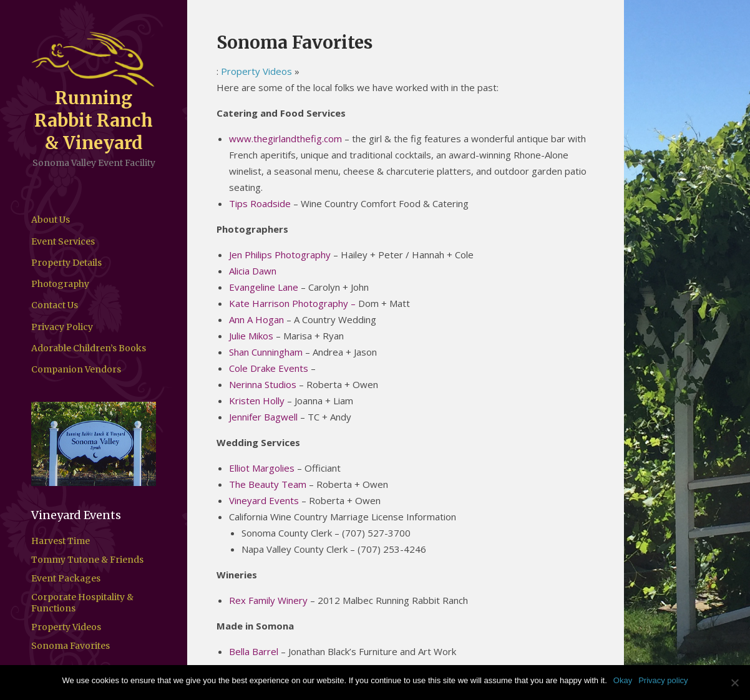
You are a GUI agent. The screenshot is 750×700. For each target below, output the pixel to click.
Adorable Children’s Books (89, 348)
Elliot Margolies (262, 468)
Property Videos (66, 627)
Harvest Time (61, 541)
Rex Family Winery (268, 600)
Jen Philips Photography (280, 255)
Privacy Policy (62, 327)
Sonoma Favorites (71, 646)
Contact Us (55, 305)
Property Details (66, 263)
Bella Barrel (254, 651)
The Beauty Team (268, 484)
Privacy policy (663, 680)
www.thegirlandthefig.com (285, 139)
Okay (623, 680)
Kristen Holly (257, 401)
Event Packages (66, 578)
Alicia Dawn (253, 271)
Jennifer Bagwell (263, 417)
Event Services (63, 241)
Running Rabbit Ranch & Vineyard (94, 120)
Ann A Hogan (256, 319)
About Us (51, 220)
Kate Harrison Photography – (294, 303)
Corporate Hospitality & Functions (82, 603)
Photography (60, 284)
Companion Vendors (76, 369)
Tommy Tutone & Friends (87, 560)
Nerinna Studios (263, 384)
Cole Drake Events (269, 368)
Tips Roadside (260, 203)
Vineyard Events (264, 500)
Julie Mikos (251, 336)
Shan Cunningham (266, 352)
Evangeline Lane (264, 287)
